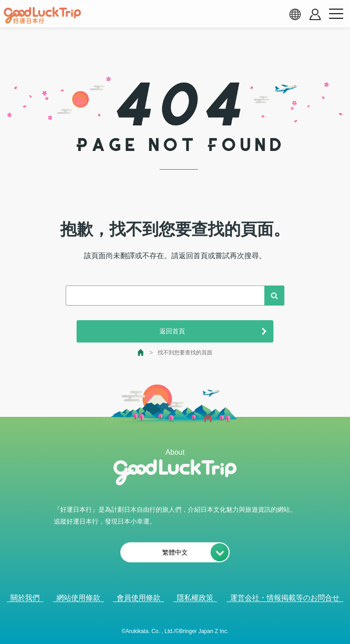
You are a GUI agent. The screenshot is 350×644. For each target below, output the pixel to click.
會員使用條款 (139, 598)
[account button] (315, 14)
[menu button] (336, 14)
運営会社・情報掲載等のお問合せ (285, 598)
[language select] (295, 14)
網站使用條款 (78, 598)
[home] (42, 16)
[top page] (141, 352)
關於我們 (25, 598)
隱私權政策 (195, 598)
